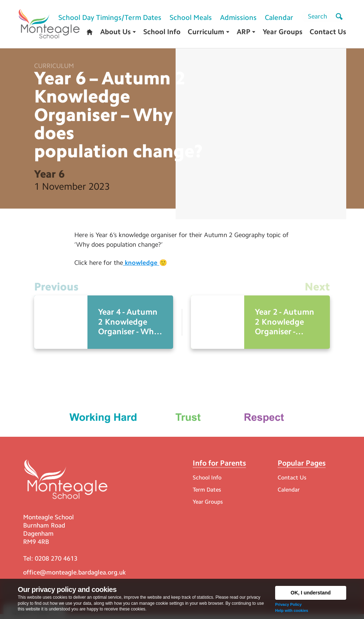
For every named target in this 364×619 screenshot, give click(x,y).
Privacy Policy (288, 604)
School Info (207, 481)
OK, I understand (311, 593)
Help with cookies (292, 610)
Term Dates (207, 494)
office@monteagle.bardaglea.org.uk (74, 577)
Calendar (289, 494)
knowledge (141, 265)
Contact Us (292, 481)
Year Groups (208, 506)
